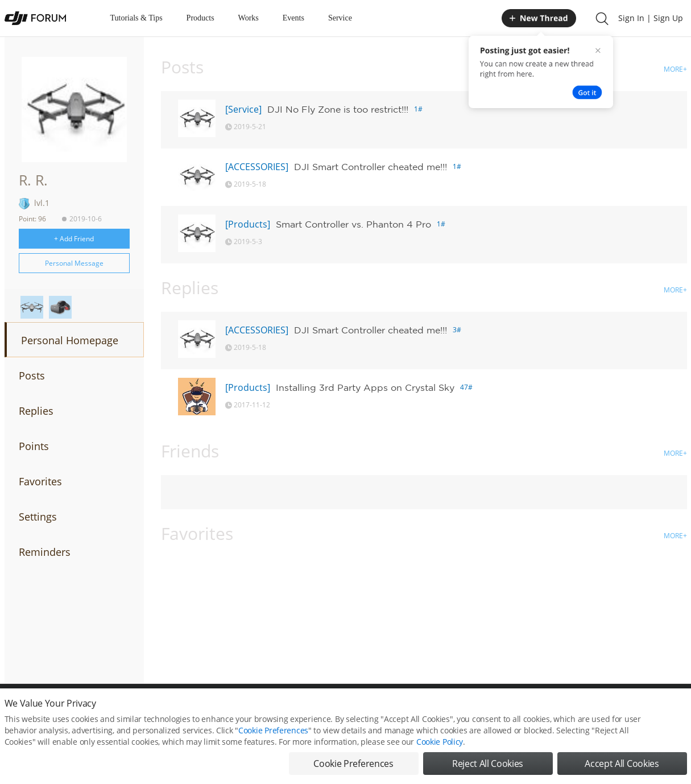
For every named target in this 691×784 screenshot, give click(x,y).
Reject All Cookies (488, 764)
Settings (38, 517)
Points (34, 446)
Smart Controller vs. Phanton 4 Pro (353, 224)
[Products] (248, 224)
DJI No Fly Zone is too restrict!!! (338, 109)
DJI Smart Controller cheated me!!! (371, 167)
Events (293, 18)
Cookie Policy (440, 742)
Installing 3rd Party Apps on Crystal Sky (365, 387)
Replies (36, 411)
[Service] (243, 109)
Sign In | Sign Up (651, 18)
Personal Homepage (70, 340)
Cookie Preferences (273, 730)
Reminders (45, 552)
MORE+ (675, 69)
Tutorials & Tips (136, 18)
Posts (32, 376)
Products (200, 18)
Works (249, 18)
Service (340, 18)
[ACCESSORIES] (257, 167)
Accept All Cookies (622, 764)
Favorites (40, 481)
